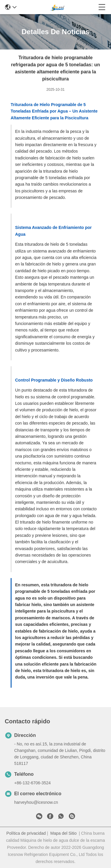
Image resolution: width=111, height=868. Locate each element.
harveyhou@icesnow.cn (36, 802)
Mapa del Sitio (63, 833)
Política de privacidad (26, 833)
